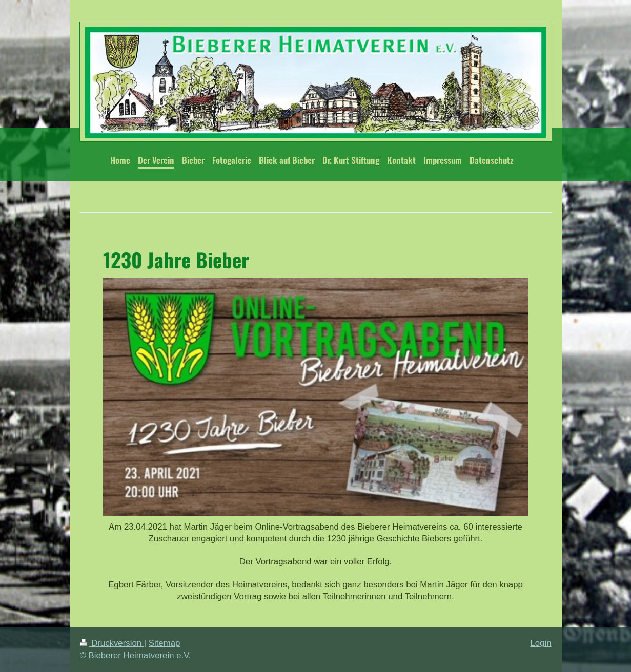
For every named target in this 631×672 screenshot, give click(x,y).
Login (541, 643)
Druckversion (112, 643)
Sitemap (165, 643)
